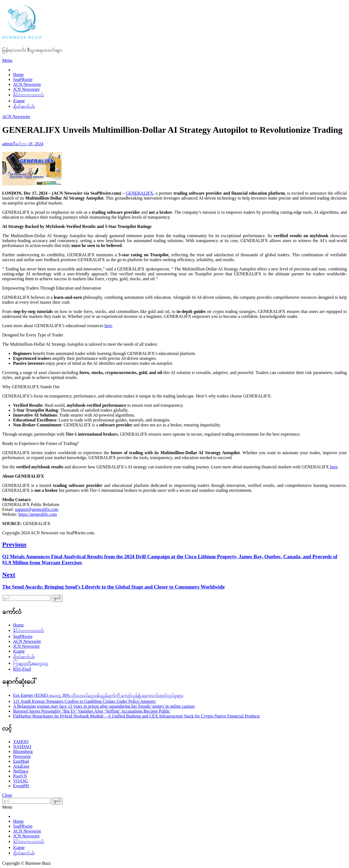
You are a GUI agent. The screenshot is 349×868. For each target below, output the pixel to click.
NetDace (21, 771)
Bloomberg (23, 751)
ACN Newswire (27, 84)
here (108, 326)
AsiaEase (21, 766)
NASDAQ (22, 747)
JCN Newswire (26, 89)
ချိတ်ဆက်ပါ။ (24, 106)
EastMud (21, 761)
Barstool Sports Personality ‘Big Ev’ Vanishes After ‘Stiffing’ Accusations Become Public (92, 711)
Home (18, 75)
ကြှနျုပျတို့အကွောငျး (31, 663)
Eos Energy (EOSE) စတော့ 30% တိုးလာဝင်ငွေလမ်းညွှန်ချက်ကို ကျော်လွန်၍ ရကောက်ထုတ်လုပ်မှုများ (98, 695)
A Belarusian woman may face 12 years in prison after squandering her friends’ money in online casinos (104, 706)
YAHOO (21, 742)
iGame (19, 101)
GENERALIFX (140, 193)
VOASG (21, 781)
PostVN (20, 776)
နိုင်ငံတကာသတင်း (29, 95)
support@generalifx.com (37, 509)
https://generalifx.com (38, 514)
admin (8, 144)
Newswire (22, 756)
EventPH (21, 786)
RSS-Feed (22, 669)
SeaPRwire (23, 79)
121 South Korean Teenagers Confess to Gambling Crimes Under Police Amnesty (85, 701)
